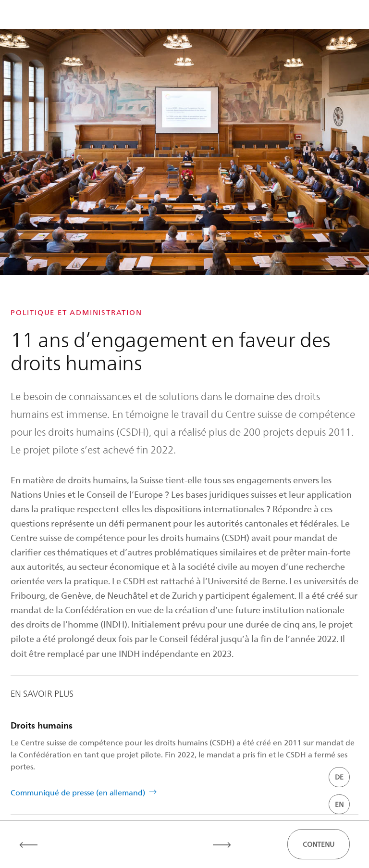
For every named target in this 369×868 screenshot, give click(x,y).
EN (339, 804)
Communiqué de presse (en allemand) (78, 792)
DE (339, 777)
